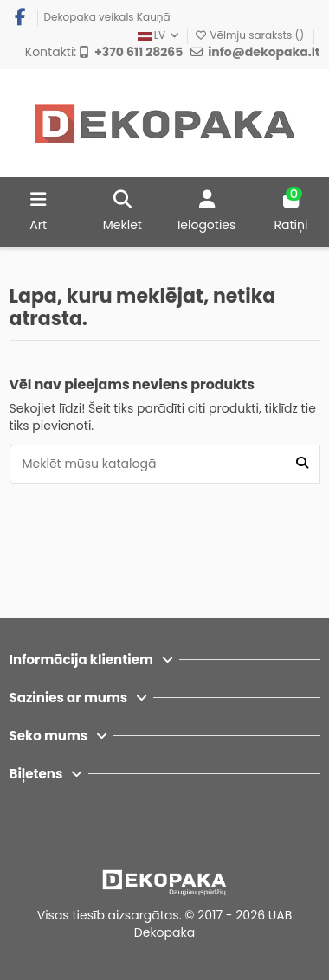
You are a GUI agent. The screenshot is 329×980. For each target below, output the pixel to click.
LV (160, 35)
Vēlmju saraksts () (250, 35)
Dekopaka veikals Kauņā (107, 17)
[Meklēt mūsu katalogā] (302, 464)
